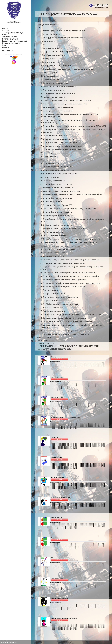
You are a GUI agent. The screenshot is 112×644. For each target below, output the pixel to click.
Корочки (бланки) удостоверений (15, 41)
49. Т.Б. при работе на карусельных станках (56, 212)
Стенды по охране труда (11, 43)
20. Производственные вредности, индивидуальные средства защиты (66, 100)
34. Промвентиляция (48, 156)
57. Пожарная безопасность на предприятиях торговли (60, 246)
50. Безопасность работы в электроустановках (57, 216)
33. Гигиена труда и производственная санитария (58, 153)
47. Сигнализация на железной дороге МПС (56, 205)
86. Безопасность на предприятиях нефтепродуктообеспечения (63, 331)
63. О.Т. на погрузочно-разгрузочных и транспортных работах (63, 263)
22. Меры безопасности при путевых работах (57, 107)
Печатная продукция (10, 39)
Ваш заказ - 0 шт (8, 51)
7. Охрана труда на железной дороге (53, 55)
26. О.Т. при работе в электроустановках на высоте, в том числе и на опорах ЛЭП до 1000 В (73, 126)
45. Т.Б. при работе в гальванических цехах (56, 198)
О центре (6, 31)
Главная (5, 28)
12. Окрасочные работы (49, 73)
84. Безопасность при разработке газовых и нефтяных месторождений (66, 321)
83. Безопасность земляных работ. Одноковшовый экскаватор (63, 318)
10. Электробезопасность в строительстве (56, 66)
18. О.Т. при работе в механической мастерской (58, 93)
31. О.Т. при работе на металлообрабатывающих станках (61, 146)
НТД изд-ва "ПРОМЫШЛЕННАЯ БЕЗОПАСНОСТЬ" (54, 349)
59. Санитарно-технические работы (53, 253)
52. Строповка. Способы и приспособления (56, 225)
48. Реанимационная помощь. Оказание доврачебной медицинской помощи (68, 209)
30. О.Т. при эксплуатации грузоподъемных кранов (59, 142)
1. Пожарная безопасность (50, 34)
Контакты (6, 47)
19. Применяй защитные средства (53, 97)
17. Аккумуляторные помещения (52, 90)
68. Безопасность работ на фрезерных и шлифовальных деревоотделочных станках (71, 283)
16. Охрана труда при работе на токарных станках (58, 86)
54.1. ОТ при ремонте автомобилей (53, 235)
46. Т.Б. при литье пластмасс (51, 202)
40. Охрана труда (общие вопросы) (53, 181)
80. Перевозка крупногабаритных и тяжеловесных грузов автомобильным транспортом (72, 315)
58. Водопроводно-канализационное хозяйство (58, 249)
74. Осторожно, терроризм (50, 301)
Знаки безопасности (10, 37)
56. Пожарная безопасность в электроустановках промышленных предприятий (69, 242)
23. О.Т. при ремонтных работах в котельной (57, 111)
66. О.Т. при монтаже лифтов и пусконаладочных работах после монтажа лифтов (70, 276)
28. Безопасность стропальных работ (54, 135)
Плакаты (6, 35)
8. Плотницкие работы (49, 59)
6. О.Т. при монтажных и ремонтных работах (57, 52)
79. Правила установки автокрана (53, 311)
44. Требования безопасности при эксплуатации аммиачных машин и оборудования (71, 195)
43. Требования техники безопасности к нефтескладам (60, 191)
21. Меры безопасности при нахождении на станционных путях (64, 104)
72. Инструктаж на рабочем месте (53, 294)
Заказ (4, 45)
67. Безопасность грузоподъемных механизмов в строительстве (64, 280)
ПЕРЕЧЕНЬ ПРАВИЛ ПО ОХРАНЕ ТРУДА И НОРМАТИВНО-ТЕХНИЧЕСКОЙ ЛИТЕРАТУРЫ (68, 346)
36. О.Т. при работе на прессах (51, 163)
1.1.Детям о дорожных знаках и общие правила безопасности (63, 31)
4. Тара (43, 45)
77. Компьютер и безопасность (52, 308)
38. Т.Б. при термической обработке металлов (57, 170)
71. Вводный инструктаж (49, 290)
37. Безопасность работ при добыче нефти (56, 167)
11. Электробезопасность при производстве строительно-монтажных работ (68, 69)
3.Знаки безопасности (48, 41)
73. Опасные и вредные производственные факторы (59, 297)
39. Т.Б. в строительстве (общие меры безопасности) (60, 174)
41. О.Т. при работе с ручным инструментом (56, 184)
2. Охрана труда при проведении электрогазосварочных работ (63, 38)
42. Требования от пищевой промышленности (57, 188)
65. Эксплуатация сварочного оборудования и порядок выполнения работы (68, 273)
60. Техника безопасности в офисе (53, 256)
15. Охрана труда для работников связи (55, 83)
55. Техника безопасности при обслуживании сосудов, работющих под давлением (70, 239)
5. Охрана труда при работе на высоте (54, 48)
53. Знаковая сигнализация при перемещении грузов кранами (63, 228)
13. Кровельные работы (49, 76)
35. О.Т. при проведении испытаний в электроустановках (61, 160)
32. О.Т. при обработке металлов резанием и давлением (61, 149)
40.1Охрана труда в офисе (50, 177)
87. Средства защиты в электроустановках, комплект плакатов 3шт (65, 334)
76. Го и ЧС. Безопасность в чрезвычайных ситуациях (60, 304)
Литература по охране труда (13, 33)
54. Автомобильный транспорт (52, 232)
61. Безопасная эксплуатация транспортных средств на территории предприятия (70, 260)
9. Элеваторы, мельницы (50, 62)
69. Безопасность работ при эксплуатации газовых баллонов (63, 287)
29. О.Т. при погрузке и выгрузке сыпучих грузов (58, 139)
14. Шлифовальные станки (50, 80)
